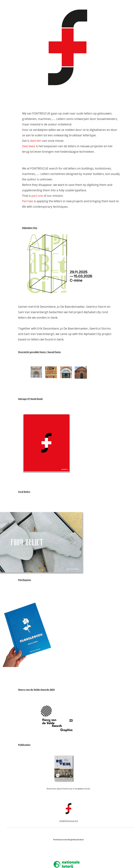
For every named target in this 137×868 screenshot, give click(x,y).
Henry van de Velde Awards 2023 (36, 690)
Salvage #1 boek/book (30, 399)
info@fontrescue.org (69, 821)
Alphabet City (30, 228)
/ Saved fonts (53, 352)
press (81, 789)
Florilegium (25, 580)
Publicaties (24, 745)
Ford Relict (24, 492)
